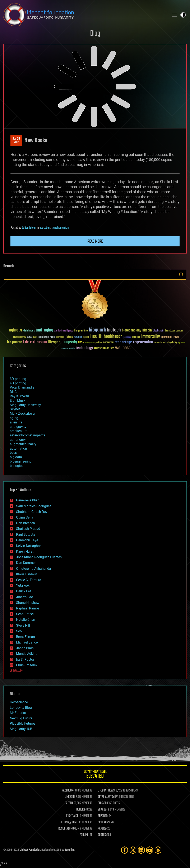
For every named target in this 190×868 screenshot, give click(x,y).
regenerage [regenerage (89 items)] (123, 342)
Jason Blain (25, 648)
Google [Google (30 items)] (86, 337)
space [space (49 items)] (181, 342)
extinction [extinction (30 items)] (60, 337)
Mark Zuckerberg (22, 414)
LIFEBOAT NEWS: (106, 791)
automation (18, 448)
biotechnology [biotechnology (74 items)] (132, 331)
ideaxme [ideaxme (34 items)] (136, 337)
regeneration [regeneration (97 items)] (143, 342)
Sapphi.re (70, 850)
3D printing (18, 379)
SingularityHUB (21, 729)
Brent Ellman (26, 637)
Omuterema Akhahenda (34, 569)
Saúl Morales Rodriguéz (34, 506)
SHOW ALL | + (16, 671)
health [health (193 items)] (96, 336)
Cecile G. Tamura (29, 580)
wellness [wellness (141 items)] (123, 348)
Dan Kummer (26, 563)
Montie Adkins (27, 654)
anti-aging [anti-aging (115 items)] (45, 330)
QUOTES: (102, 835)
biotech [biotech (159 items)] (114, 330)
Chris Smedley (27, 665)
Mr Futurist (18, 713)
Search (181, 275)
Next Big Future (21, 718)
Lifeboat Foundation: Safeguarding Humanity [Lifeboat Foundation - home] (85, 15)
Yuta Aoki (23, 586)
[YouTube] (150, 850)
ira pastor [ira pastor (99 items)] (15, 342)
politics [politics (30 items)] (99, 343)
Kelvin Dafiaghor (28, 546)
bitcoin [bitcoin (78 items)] (147, 331)
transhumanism (60, 228)
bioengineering (21, 461)
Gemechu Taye (27, 540)
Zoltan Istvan (29, 228)
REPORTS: (103, 816)
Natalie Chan (26, 620)
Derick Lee (24, 591)
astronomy (18, 440)
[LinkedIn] (141, 850)
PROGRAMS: (104, 822)
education (45, 228)
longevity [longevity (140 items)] (69, 342)
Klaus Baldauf (27, 574)
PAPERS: (102, 829)
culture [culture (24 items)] (30, 337)
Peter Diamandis (22, 387)
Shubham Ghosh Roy (32, 512)
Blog (95, 34)
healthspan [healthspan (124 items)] (113, 337)
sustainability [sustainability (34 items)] (68, 349)
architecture (18, 431)
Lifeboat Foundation (30, 850)
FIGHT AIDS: (73, 816)
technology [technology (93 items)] (84, 348)
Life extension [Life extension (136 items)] (35, 342)
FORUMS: (84, 835)
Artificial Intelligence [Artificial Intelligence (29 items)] (64, 331)
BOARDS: (102, 810)
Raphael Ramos (28, 608)
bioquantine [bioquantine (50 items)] (81, 331)
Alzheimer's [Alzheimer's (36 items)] (29, 331)
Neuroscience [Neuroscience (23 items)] (90, 343)
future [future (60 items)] (69, 337)
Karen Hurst (25, 551)
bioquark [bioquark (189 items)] (97, 330)
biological (17, 466)
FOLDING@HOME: (69, 822)
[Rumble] (158, 850)
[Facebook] (125, 850)
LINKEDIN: (70, 797)
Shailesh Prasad (28, 529)
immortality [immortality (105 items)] (151, 336)
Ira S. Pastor (25, 660)
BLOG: (101, 803)
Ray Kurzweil (19, 396)
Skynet (15, 409)
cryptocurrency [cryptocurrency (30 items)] (20, 337)
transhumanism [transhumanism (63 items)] (104, 348)
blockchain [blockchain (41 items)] (158, 331)
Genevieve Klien (28, 500)
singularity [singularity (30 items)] (172, 343)
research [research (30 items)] (158, 343)
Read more (95, 241)
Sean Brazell (25, 614)
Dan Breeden (26, 523)
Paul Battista (26, 535)
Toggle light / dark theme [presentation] (183, 15)
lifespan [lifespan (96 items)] (54, 342)
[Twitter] (133, 850)
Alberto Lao (25, 597)
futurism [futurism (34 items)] (78, 337)
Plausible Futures (23, 723)
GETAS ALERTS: (106, 797)
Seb (19, 631)
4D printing (18, 383)
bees (13, 453)
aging (14, 418)
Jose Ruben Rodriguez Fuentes (39, 557)
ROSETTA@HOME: (68, 829)
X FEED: (69, 803)
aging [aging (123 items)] (14, 330)
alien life (16, 422)
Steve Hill (23, 625)
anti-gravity (18, 427)
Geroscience (19, 702)
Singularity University (25, 405)
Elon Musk (18, 401)
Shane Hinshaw (28, 603)
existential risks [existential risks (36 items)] (47, 337)
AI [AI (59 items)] (21, 331)
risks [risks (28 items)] (164, 343)
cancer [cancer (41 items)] (179, 331)
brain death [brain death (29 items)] (170, 331)
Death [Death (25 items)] (35, 337)
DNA (13, 392)
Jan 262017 (16, 141)
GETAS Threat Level (95, 775)
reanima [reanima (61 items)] (108, 342)
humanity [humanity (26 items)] (127, 337)
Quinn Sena (25, 517)
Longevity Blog (21, 708)
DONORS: (81, 810)
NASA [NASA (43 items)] (81, 343)
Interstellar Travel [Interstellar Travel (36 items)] (170, 337)
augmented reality (23, 444)
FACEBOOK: (68, 791)
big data (16, 457)
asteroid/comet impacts (27, 435)
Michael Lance (27, 642)
